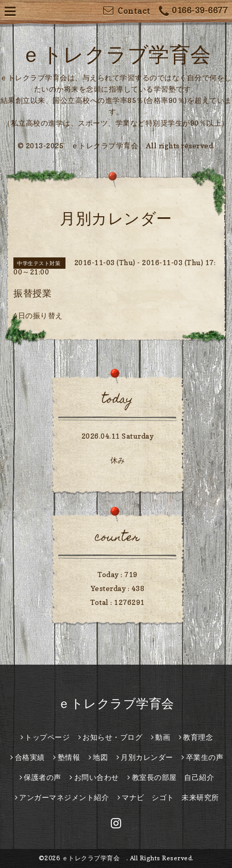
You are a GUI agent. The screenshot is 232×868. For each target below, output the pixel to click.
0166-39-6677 (193, 12)
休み (118, 460)
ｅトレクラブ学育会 (122, 704)
